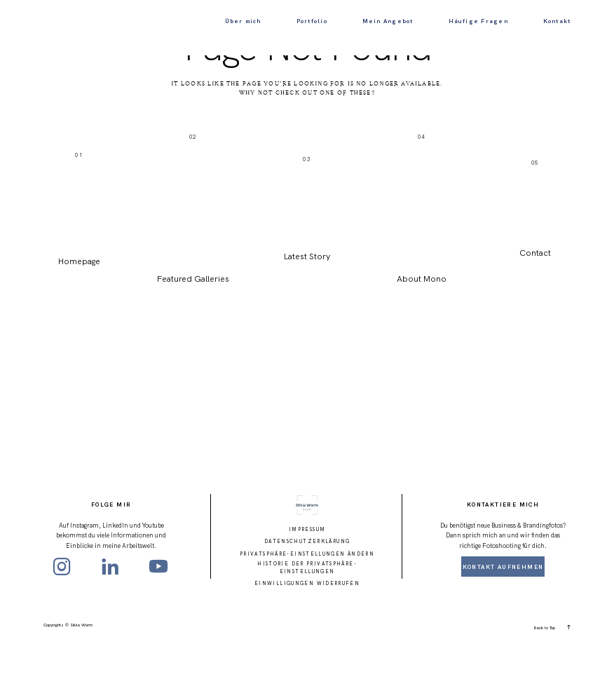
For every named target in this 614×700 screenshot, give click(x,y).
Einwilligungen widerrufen (307, 639)
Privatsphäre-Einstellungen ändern (307, 609)
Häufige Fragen (478, 21)
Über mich (243, 21)
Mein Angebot (388, 21)
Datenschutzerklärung (307, 597)
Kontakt (557, 21)
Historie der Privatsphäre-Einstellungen (307, 623)
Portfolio (312, 21)
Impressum (307, 585)
